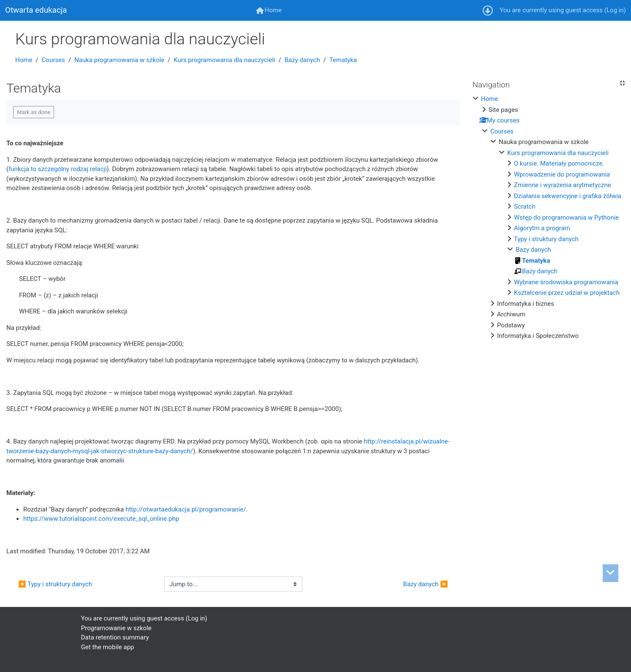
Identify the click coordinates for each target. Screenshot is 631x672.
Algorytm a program (542, 228)
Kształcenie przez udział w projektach (567, 293)
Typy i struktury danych (546, 239)
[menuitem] (269, 10)
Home (24, 60)
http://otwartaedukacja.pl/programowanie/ (186, 509)
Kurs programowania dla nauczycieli (224, 60)
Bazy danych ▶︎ (426, 584)
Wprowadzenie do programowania (562, 174)
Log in (615, 10)
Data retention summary (115, 637)
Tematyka (343, 60)
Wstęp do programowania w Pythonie (566, 218)
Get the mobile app (108, 647)
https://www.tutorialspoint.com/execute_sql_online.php (101, 519)
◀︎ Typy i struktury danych (55, 584)
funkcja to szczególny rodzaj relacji (57, 169)
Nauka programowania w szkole (119, 60)
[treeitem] (549, 218)
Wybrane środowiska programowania (566, 282)
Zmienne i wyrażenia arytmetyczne (563, 185)
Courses (53, 60)
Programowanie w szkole (116, 628)
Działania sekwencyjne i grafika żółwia (568, 196)
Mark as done (34, 112)
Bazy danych (302, 60)
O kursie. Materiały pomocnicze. (559, 163)
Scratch (525, 207)
